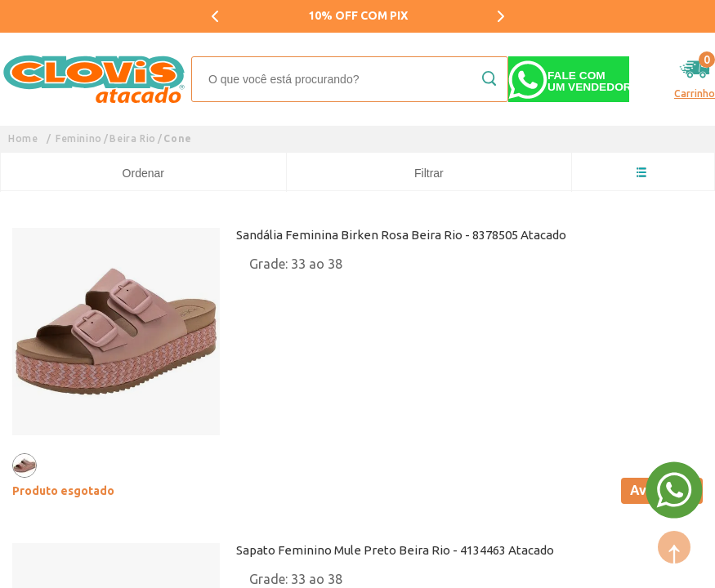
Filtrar (429, 173)
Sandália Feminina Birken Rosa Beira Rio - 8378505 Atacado (401, 235)
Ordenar (143, 173)
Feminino (79, 138)
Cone (177, 138)
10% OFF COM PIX (358, 16)
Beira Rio (132, 138)
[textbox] (350, 79)
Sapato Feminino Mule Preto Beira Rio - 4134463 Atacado (395, 550)
